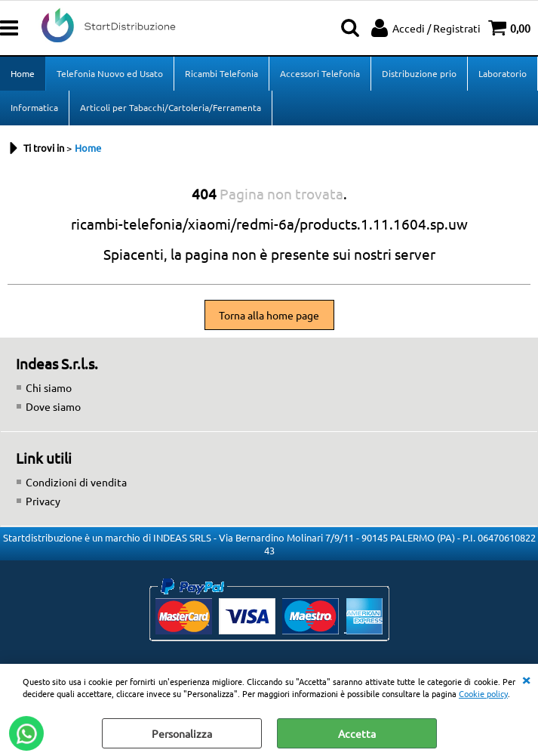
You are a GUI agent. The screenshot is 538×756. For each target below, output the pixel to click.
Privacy (43, 501)
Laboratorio (503, 73)
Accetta (357, 733)
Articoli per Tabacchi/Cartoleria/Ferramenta (171, 107)
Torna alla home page (269, 315)
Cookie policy (483, 693)
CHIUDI (526, 679)
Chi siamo (49, 387)
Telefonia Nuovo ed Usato (110, 73)
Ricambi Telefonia (221, 73)
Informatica (34, 107)
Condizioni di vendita (76, 482)
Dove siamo (53, 406)
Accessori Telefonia (320, 73)
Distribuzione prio (419, 73)
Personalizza (182, 733)
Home (23, 73)
